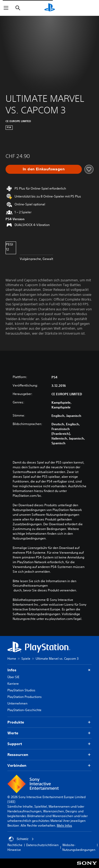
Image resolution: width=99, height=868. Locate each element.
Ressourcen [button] (49, 755)
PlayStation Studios (21, 690)
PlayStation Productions (25, 697)
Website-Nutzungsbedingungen (79, 847)
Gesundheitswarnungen (30, 586)
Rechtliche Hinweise (15, 847)
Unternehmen (17, 703)
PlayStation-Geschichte (24, 710)
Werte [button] (49, 733)
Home (12, 659)
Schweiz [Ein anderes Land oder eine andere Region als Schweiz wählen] (21, 839)
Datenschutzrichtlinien (42, 845)
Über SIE (13, 677)
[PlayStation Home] (50, 8)
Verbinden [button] (49, 766)
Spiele (26, 659)
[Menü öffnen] (6, 8)
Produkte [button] (49, 722)
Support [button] (49, 744)
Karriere (13, 684)
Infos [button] (49, 670)
